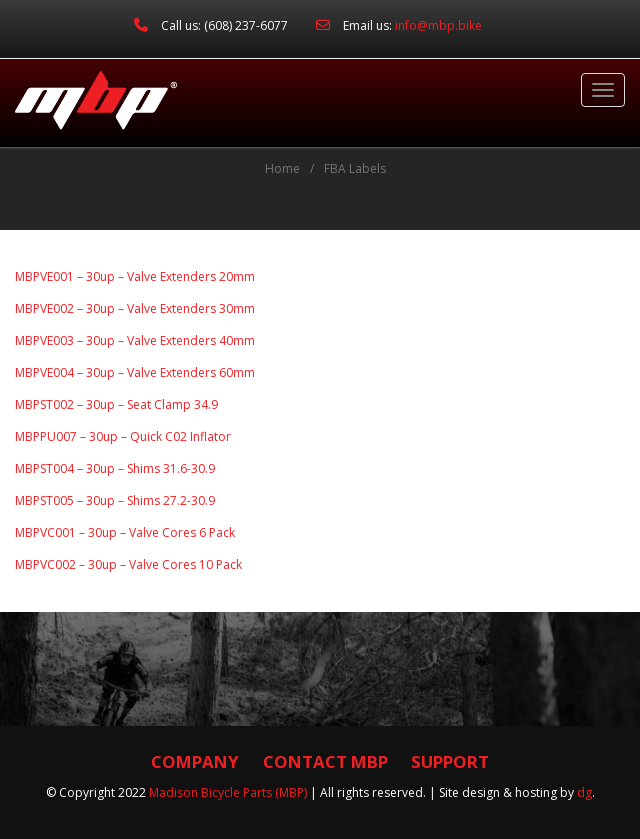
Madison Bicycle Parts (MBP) (228, 792)
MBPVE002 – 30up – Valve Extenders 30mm (135, 308)
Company (195, 761)
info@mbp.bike (438, 25)
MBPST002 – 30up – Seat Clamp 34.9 (116, 404)
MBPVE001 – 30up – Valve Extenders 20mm (135, 276)
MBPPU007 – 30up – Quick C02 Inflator (123, 436)
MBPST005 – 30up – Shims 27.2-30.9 (115, 500)
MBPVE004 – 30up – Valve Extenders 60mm (135, 372)
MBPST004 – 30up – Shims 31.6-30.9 (115, 468)
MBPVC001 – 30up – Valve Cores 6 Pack (125, 532)
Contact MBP (325, 761)
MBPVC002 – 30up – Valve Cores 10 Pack (128, 564)
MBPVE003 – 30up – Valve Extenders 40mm (135, 340)
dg (584, 792)
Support (450, 761)
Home (282, 168)
